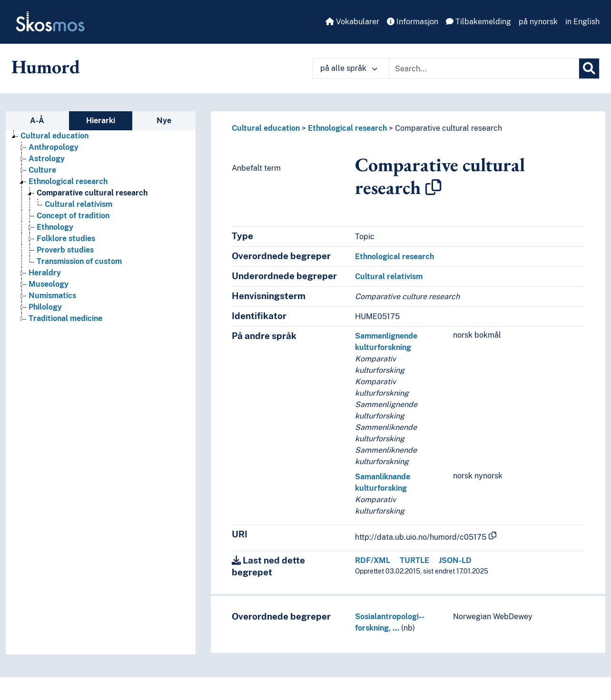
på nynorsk (538, 22)
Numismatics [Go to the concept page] (52, 296)
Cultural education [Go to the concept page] (54, 136)
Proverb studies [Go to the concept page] (65, 250)
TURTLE (414, 560)
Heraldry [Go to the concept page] (45, 273)
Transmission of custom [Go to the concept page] (79, 261)
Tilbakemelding (478, 22)
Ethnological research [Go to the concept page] (68, 181)
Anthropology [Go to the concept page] (54, 147)
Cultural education (266, 128)
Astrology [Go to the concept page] (47, 159)
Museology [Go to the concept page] (49, 284)
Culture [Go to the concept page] (42, 170)
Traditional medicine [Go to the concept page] (65, 318)
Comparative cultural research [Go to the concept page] (92, 193)
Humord (46, 67)
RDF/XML (373, 560)
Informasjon (413, 22)
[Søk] (589, 68)
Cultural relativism (389, 277)
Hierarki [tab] (101, 121)
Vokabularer (352, 22)
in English (582, 22)
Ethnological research (347, 128)
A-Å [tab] (37, 121)
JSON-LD (455, 560)
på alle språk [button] (349, 68)
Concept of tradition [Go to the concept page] (73, 216)
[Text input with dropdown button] (484, 68)
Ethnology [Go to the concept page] (55, 227)
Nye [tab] (164, 121)
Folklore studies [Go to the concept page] (66, 238)
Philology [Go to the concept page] (45, 307)
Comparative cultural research (448, 128)
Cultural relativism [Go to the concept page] (79, 204)
